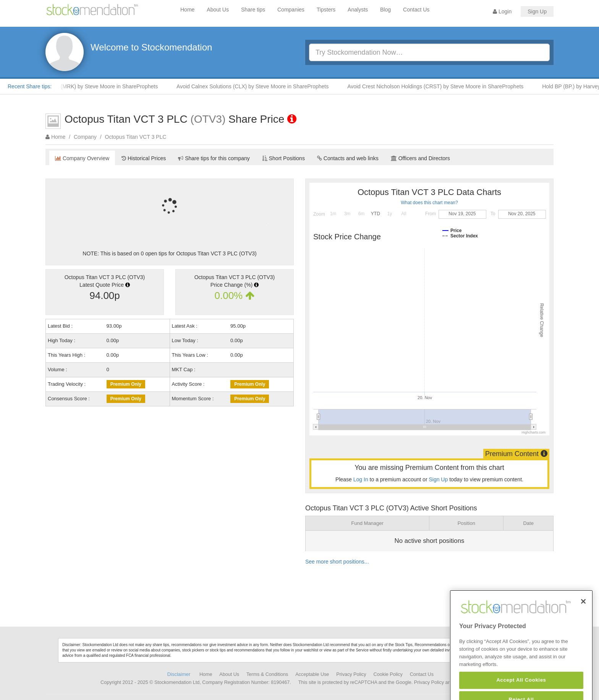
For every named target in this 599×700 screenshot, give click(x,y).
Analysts (358, 10)
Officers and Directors (420, 158)
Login (502, 11)
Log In (361, 479)
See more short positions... (337, 562)
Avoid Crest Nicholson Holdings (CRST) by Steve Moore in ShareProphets (438, 86)
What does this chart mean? (429, 203)
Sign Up (537, 11)
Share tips (253, 10)
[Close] (583, 614)
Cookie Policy (388, 674)
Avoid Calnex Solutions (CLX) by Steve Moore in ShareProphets (256, 86)
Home (187, 10)
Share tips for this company (214, 158)
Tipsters (326, 10)
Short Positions (283, 158)
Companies (291, 10)
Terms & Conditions (267, 674)
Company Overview (82, 158)
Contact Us (416, 10)
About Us (218, 10)
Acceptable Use (312, 674)
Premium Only (126, 384)
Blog (385, 10)
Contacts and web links (348, 158)
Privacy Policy (351, 674)
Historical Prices (144, 158)
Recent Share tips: (30, 86)
